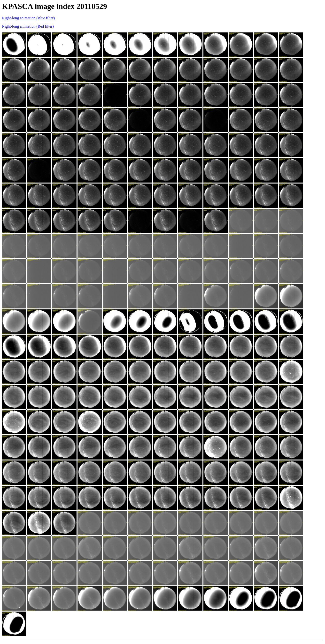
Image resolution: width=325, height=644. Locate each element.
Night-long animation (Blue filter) (28, 18)
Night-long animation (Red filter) (28, 26)
